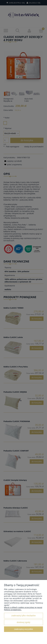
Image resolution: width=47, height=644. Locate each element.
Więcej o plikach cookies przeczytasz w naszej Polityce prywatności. (23, 609)
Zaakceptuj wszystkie (23, 629)
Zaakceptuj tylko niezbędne (23, 615)
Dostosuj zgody (23, 622)
